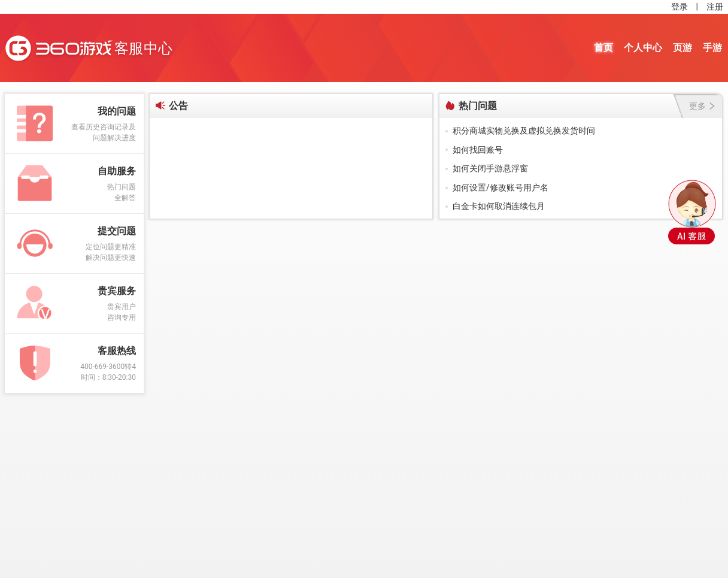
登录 (680, 7)
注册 (715, 7)
